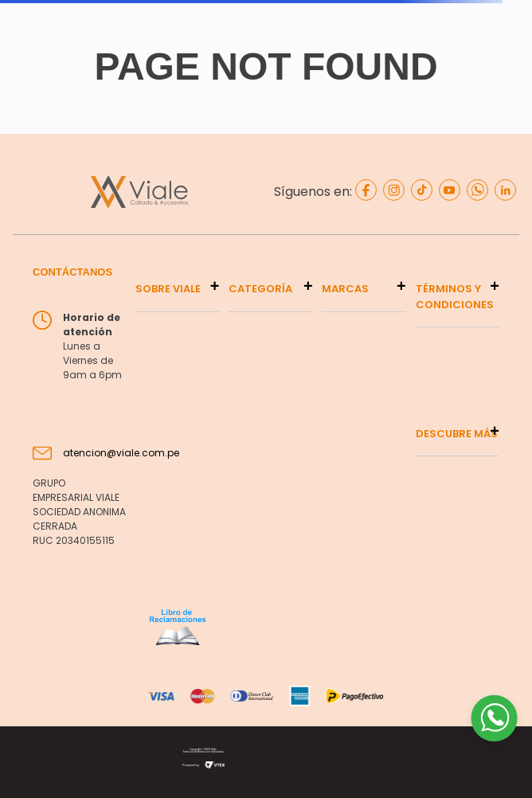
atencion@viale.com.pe (121, 453)
